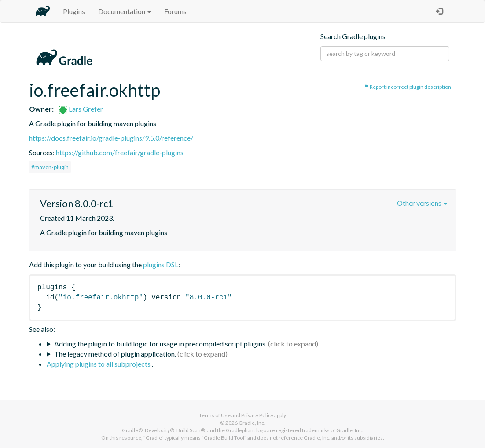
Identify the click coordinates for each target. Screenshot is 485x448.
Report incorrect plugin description (407, 87)
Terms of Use (215, 415)
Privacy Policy (257, 415)
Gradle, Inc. (252, 423)
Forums (175, 11)
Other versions (422, 203)
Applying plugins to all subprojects (99, 364)
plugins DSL (161, 264)
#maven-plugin (50, 167)
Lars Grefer (81, 109)
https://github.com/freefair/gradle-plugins (120, 152)
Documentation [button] (125, 11)
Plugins (74, 11)
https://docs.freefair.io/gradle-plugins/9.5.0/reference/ (111, 138)
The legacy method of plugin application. (115, 354)
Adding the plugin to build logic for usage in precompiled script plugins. (160, 344)
